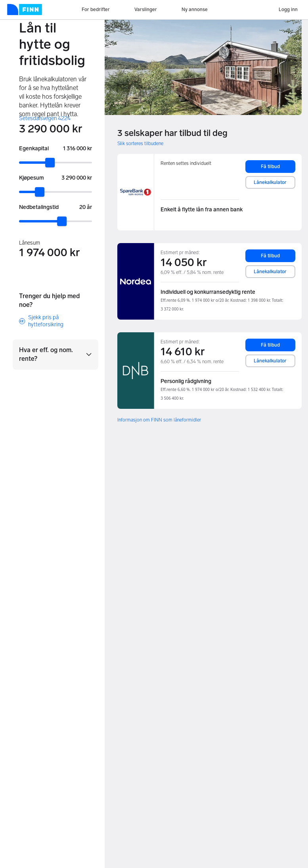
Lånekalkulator (270, 182)
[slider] (50, 163)
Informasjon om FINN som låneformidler (159, 420)
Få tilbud (270, 167)
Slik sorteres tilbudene (140, 144)
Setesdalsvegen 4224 (45, 118)
